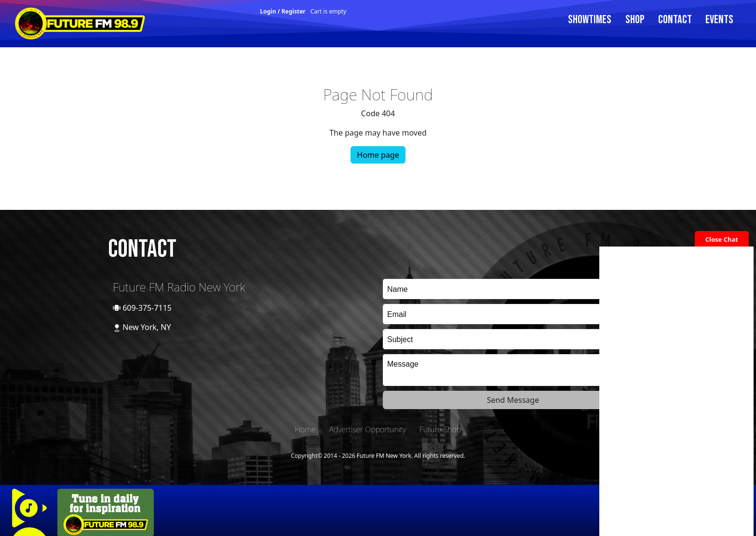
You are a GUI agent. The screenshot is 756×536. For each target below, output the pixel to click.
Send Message (513, 400)
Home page (378, 155)
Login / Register (283, 11)
